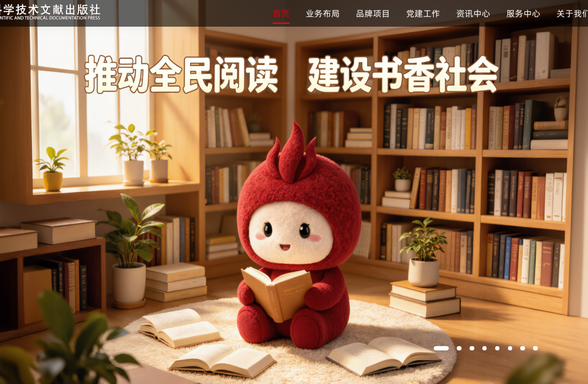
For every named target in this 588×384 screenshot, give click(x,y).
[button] (441, 348)
